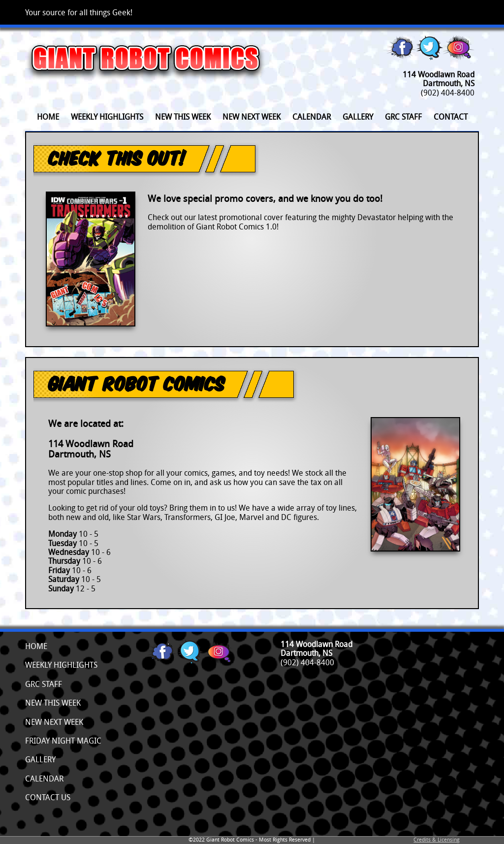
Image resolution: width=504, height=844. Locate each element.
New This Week (183, 117)
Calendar (312, 117)
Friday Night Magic (63, 741)
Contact (451, 117)
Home (48, 117)
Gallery (358, 117)
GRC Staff (403, 117)
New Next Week (252, 117)
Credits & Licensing (437, 839)
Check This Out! (117, 158)
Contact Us (48, 797)
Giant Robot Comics (136, 383)
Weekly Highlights (107, 117)
